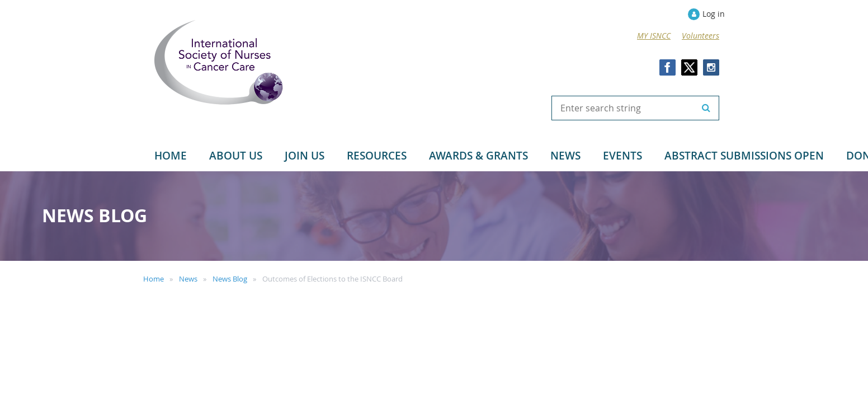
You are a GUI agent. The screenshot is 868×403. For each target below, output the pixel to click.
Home (154, 279)
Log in (714, 14)
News (188, 279)
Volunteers (700, 36)
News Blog (230, 279)
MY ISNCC (654, 36)
